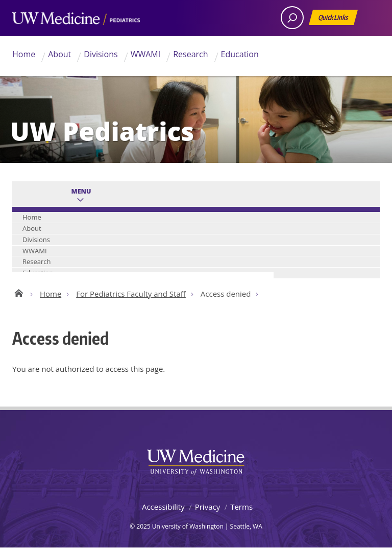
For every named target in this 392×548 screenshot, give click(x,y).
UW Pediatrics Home (19, 292)
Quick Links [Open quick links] (334, 19)
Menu (81, 191)
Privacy (207, 507)
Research (190, 54)
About (59, 54)
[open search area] (292, 18)
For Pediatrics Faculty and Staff (131, 294)
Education (240, 54)
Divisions (101, 54)
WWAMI (146, 54)
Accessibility (163, 507)
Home (24, 54)
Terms (241, 507)
